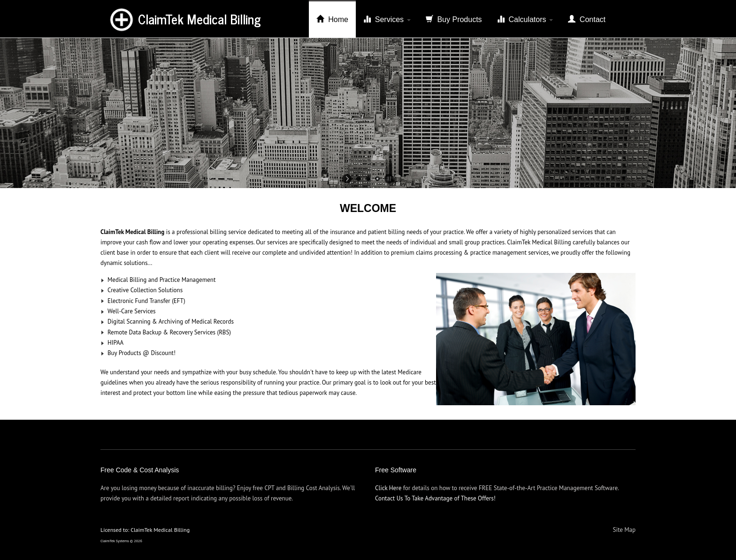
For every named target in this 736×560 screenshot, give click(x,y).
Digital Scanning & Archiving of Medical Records (171, 322)
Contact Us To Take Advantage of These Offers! (435, 498)
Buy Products (454, 19)
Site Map (625, 530)
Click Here (388, 488)
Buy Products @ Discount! (142, 353)
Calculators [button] (525, 19)
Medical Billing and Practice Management (161, 280)
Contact (587, 19)
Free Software (396, 470)
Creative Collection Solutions (145, 290)
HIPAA (115, 343)
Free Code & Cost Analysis (140, 470)
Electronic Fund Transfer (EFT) (146, 301)
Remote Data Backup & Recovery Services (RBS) (169, 332)
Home (332, 19)
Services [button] (387, 19)
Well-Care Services (132, 311)
